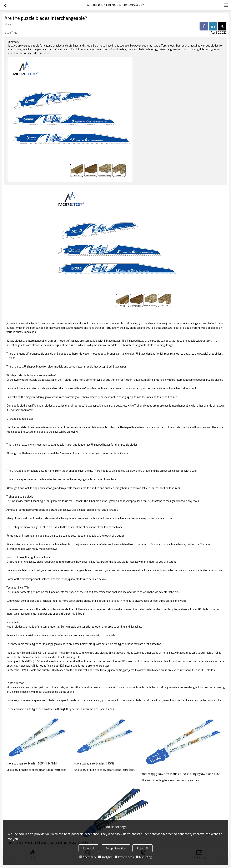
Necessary (88, 857)
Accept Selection (116, 848)
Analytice (105, 857)
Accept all (89, 848)
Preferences (124, 857)
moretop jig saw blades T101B (94, 763)
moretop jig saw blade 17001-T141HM (32, 763)
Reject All (143, 848)
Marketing (144, 857)
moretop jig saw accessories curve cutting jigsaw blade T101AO (183, 774)
